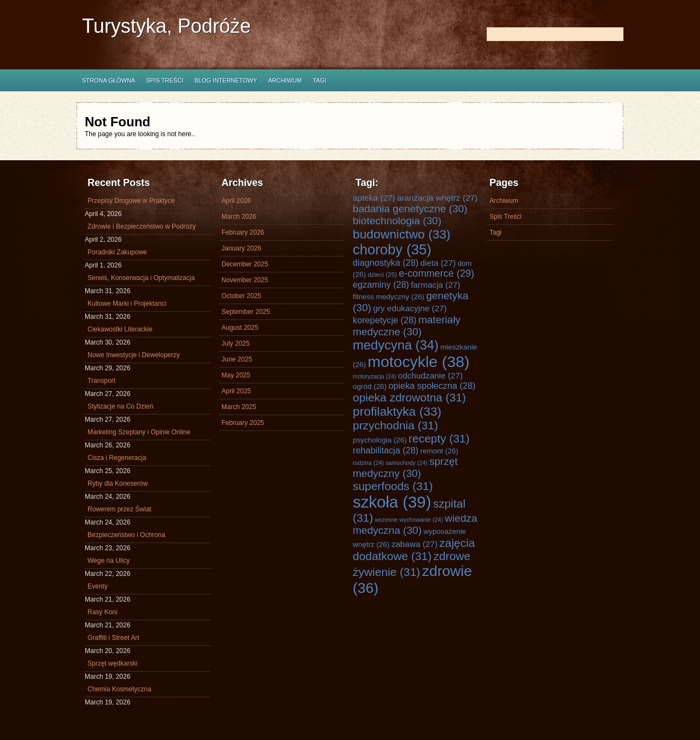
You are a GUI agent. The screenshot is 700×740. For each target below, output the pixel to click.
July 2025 (235, 343)
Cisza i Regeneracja (117, 458)
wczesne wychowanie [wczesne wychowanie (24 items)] (409, 520)
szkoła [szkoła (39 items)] (392, 502)
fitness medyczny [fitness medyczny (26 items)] (389, 297)
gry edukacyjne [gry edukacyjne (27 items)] (410, 308)
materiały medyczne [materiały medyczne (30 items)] (407, 326)
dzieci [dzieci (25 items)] (382, 274)
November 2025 (245, 280)
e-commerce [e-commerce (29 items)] (436, 273)
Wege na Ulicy (109, 561)
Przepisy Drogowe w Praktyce (131, 201)
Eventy (98, 586)
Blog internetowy (226, 80)
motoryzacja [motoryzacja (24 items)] (374, 376)
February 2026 (243, 232)
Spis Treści (165, 80)
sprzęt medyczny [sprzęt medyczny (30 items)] (405, 467)
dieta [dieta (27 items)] (438, 263)
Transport (101, 381)
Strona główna (109, 80)
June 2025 (237, 359)
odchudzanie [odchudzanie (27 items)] (430, 375)
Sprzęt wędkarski (112, 663)
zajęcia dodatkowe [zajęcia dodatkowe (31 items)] (414, 549)
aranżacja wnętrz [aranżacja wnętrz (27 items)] (437, 198)
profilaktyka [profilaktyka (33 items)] (397, 411)
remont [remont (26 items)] (439, 451)
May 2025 (236, 375)
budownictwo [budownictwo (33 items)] (402, 234)
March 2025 (239, 407)
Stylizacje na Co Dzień (120, 406)
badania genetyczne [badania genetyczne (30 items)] (410, 209)
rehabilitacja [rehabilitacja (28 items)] (386, 450)
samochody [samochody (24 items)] (406, 463)
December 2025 (245, 264)
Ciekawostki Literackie (120, 329)
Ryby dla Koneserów (118, 483)
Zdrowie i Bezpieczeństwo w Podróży (142, 226)
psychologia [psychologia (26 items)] (380, 440)
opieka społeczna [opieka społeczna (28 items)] (432, 386)
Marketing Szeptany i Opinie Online (139, 432)
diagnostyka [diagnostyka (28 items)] (386, 263)
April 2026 (236, 201)
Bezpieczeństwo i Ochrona (126, 535)
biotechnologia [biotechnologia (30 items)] (397, 221)
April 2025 (236, 391)
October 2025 (241, 296)
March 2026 (239, 217)
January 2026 (241, 248)
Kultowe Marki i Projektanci (127, 304)
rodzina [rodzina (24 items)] (368, 463)
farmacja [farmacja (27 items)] (435, 285)
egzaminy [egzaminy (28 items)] (381, 284)
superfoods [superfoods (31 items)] (393, 486)
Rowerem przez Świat (119, 509)
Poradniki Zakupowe (117, 252)
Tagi (320, 80)
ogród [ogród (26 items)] (370, 386)
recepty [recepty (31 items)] (439, 438)
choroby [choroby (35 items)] (392, 249)
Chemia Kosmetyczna (119, 689)
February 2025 (243, 423)
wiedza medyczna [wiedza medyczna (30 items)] (415, 524)
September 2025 (246, 312)
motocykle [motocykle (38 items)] (418, 362)
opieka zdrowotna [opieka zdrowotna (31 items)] (409, 397)
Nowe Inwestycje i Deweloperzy (134, 355)
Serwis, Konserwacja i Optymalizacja (141, 278)
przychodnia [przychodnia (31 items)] (395, 425)
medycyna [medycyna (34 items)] (396, 345)
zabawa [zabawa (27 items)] (415, 544)
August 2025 (240, 328)
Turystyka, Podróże (167, 26)
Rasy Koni (103, 612)
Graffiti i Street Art (113, 638)
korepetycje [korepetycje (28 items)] (385, 320)
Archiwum (285, 80)
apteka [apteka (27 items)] (374, 198)
